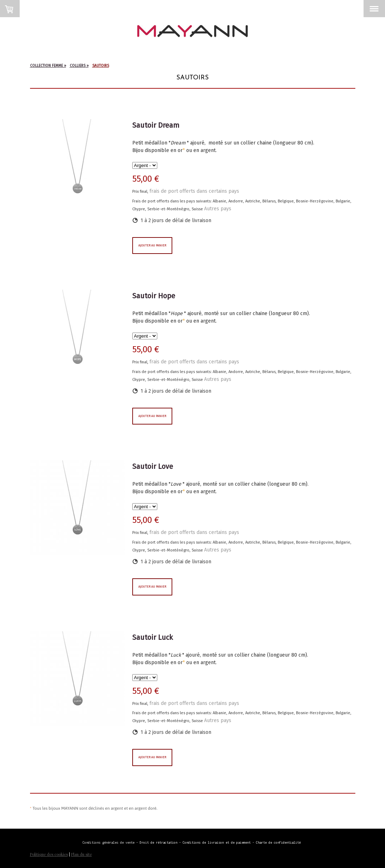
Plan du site (82, 854)
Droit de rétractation (159, 842)
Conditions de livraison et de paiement (217, 842)
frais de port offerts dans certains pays (194, 191)
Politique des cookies (49, 854)
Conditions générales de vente (108, 842)
